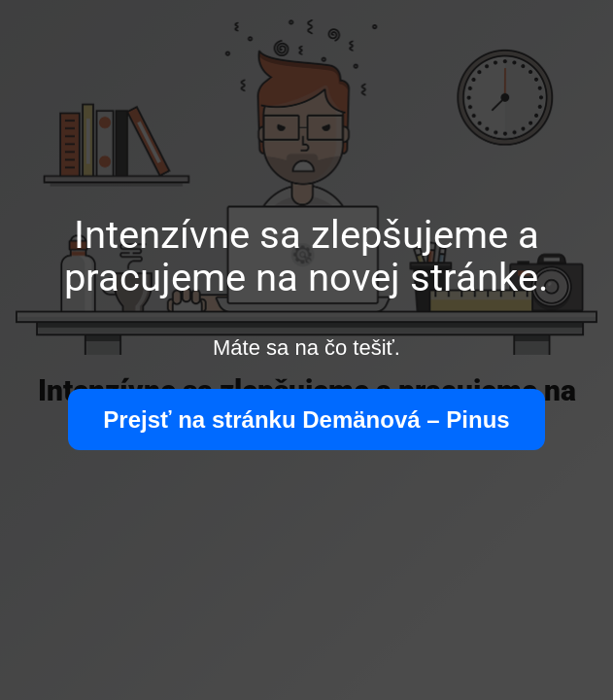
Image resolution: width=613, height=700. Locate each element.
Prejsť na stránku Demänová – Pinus (306, 420)
